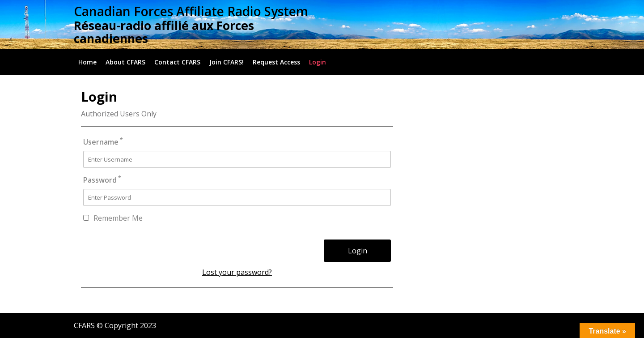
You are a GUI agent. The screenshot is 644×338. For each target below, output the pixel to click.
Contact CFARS (177, 62)
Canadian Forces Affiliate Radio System (191, 11)
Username (103, 142)
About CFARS (125, 62)
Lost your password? (237, 272)
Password (102, 180)
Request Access (276, 62)
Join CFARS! (227, 62)
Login (318, 62)
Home (87, 62)
